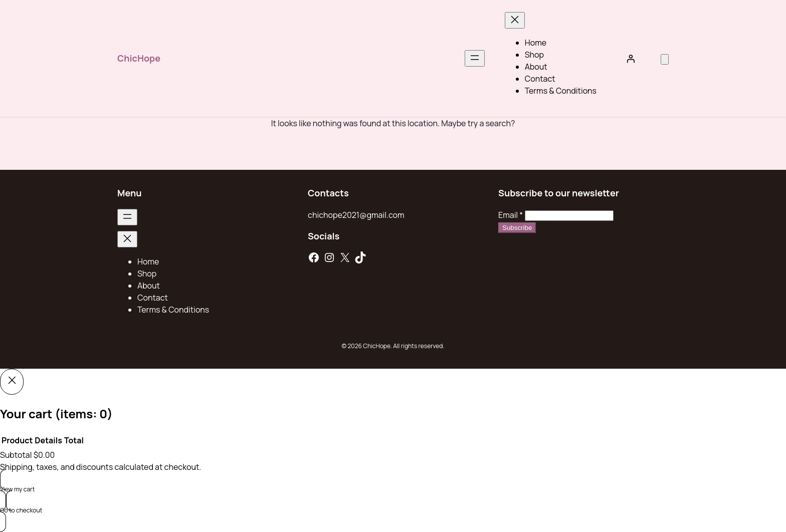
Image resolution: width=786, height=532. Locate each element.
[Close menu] (515, 20)
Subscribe (517, 228)
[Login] (631, 59)
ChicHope (139, 58)
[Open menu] (475, 58)
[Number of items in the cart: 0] (665, 59)
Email (511, 215)
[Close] (12, 382)
